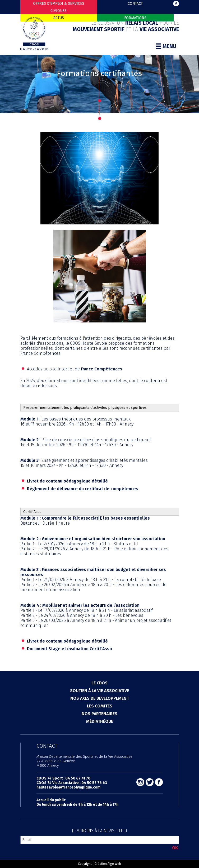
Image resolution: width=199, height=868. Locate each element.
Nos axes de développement (100, 698)
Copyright (85, 864)
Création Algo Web (108, 864)
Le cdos (99, 683)
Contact (135, 4)
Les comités (100, 706)
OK (175, 848)
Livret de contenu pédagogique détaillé (67, 481)
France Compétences (102, 369)
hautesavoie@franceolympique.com (68, 787)
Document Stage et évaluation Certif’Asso (70, 649)
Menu (166, 46)
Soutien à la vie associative (99, 691)
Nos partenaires (99, 714)
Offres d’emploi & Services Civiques (59, 7)
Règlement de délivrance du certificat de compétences (83, 489)
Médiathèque (100, 721)
